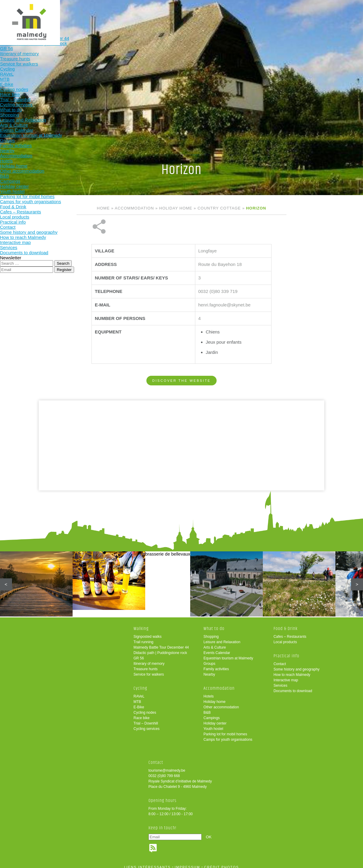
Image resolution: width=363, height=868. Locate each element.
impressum (187, 863)
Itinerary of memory (149, 659)
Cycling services (147, 725)
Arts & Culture (215, 643)
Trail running (143, 638)
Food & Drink (214, 14)
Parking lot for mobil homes (225, 730)
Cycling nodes (145, 708)
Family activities (216, 665)
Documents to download (293, 687)
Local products (285, 638)
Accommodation (175, 14)
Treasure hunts (145, 665)
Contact (280, 660)
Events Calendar (217, 649)
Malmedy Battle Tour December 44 (161, 643)
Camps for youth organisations (228, 735)
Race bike (141, 714)
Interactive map (286, 676)
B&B (207, 708)
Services (280, 681)
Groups (209, 659)
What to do (135, 14)
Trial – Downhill (146, 719)
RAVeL (139, 692)
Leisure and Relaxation (222, 638)
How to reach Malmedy (292, 671)
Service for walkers (149, 670)
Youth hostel (213, 725)
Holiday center (215, 719)
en (340, 10)
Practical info (253, 14)
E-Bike (139, 703)
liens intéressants (147, 863)
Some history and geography (297, 665)
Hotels (208, 692)
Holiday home (176, 208)
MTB (137, 698)
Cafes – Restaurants (290, 632)
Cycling (96, 14)
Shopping (211, 632)
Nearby (209, 670)
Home (103, 208)
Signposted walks (147, 632)
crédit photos (221, 863)
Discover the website (182, 360)
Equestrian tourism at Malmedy (228, 654)
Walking (57, 14)
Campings (211, 714)
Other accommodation (221, 703)
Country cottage (219, 208)
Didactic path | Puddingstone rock (160, 649)
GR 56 (139, 654)
